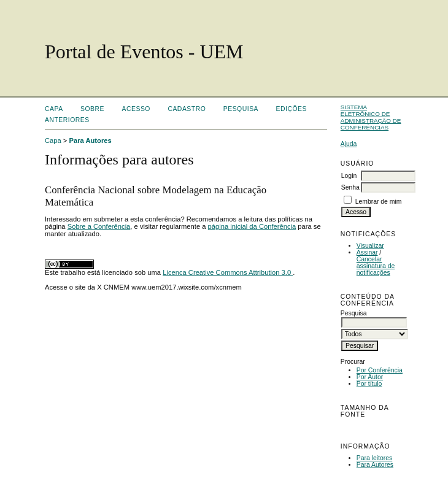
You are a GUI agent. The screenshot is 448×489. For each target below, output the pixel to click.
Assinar (367, 252)
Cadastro (187, 109)
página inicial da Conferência (252, 226)
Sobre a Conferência (99, 226)
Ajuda (349, 144)
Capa (54, 109)
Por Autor (370, 377)
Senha (350, 187)
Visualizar (370, 246)
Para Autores (375, 465)
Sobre (92, 109)
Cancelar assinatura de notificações (376, 266)
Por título (369, 384)
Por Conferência (380, 370)
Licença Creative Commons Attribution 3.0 (228, 272)
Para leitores (374, 458)
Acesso (136, 109)
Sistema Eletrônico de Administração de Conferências (371, 117)
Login (349, 176)
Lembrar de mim (379, 202)
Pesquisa (241, 109)
